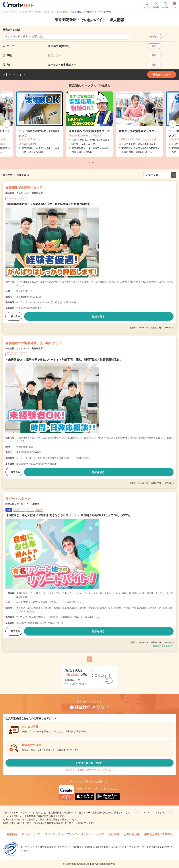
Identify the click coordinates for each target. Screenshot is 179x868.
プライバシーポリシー (78, 834)
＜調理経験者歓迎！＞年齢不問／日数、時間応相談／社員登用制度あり (49, 204)
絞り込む (154, 37)
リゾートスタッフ (18, 499)
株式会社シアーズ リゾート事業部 (22, 504)
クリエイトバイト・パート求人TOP (17, 12)
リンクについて (31, 834)
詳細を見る (98, 316)
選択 (154, 46)
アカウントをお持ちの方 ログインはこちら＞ (89, 770)
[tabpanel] (89, 124)
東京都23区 (49, 12)
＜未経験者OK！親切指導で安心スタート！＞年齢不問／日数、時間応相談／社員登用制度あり (64, 360)
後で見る (14, 316)
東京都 (38, 12)
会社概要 (114, 834)
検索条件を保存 (162, 75)
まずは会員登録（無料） (89, 763)
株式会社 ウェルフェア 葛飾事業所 (24, 193)
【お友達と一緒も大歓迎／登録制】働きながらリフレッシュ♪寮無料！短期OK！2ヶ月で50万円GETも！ (69, 515)
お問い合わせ (132, 834)
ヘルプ (100, 834)
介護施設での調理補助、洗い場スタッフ (33, 343)
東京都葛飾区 (62, 12)
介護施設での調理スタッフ (24, 188)
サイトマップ (52, 834)
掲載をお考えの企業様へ (158, 834)
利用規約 (12, 834)
